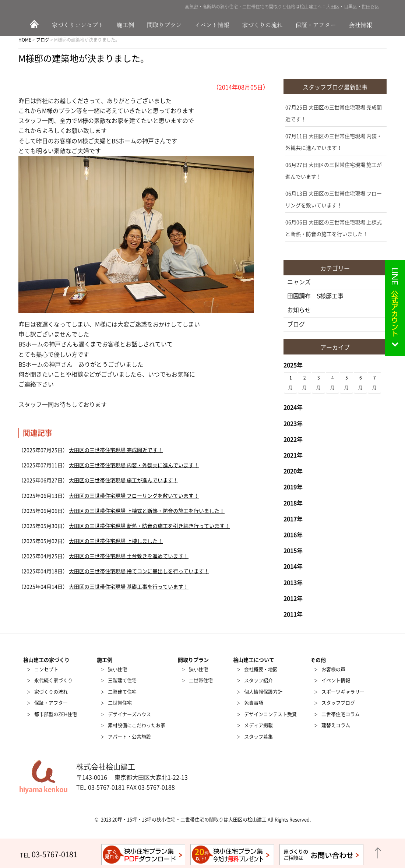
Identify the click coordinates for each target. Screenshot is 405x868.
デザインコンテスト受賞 (270, 714)
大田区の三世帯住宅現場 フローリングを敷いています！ (134, 496)
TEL (49, 855)
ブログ (296, 324)
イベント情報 (213, 25)
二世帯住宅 (120, 703)
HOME (33, 25)
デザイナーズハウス (129, 714)
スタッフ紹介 (258, 680)
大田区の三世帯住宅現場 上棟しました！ (116, 541)
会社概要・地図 (261, 669)
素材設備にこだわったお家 (137, 725)
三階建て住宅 (122, 680)
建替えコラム (336, 725)
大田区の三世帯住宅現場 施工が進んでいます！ (124, 480)
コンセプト (46, 669)
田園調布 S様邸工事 (315, 296)
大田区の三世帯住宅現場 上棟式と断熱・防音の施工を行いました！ (147, 511)
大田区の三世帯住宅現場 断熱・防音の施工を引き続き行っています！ (149, 526)
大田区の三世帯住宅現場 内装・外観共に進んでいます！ (134, 465)
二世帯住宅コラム (341, 714)
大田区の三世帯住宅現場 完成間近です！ (116, 450)
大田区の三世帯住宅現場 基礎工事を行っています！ (129, 587)
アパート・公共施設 (129, 737)
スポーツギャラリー (343, 692)
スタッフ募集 (258, 737)
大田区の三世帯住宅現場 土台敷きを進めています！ (129, 556)
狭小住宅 (117, 669)
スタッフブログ (338, 703)
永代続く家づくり (53, 680)
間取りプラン (165, 25)
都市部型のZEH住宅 (56, 714)
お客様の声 (333, 669)
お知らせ (299, 310)
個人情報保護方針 (263, 692)
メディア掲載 (258, 725)
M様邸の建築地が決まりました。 (84, 59)
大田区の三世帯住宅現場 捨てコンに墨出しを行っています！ (139, 571)
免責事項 (254, 703)
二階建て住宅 (122, 692)
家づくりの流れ (265, 25)
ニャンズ (299, 282)
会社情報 (364, 25)
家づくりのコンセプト (79, 25)
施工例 (127, 25)
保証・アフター (317, 25)
